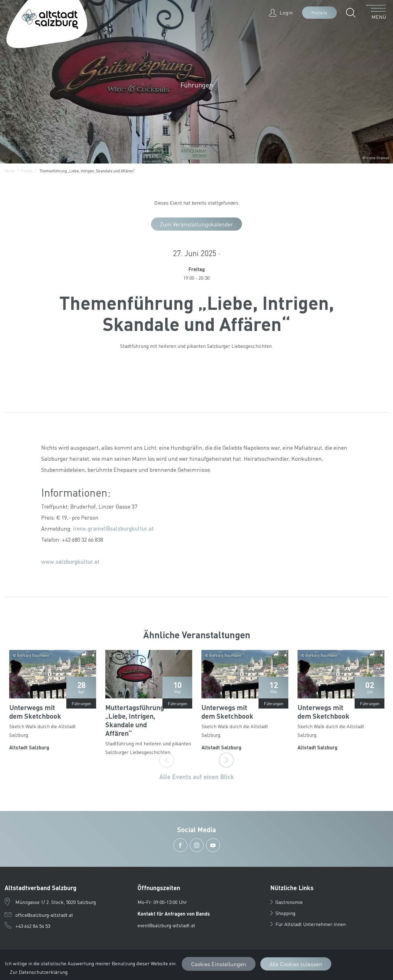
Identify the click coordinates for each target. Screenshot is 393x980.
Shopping (283, 913)
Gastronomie (286, 902)
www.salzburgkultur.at (70, 561)
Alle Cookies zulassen (296, 964)
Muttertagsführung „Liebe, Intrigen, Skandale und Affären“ (135, 720)
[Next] (226, 760)
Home (10, 171)
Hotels (319, 12)
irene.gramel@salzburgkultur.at (113, 528)
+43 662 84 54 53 (33, 926)
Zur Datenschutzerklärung (39, 972)
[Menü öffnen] (376, 13)
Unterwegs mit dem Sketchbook (35, 712)
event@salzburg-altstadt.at (166, 925)
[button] (352, 13)
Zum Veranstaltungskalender (196, 224)
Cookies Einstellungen (219, 964)
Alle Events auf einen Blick (197, 777)
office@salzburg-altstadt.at (44, 915)
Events (27, 171)
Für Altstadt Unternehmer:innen (308, 924)
